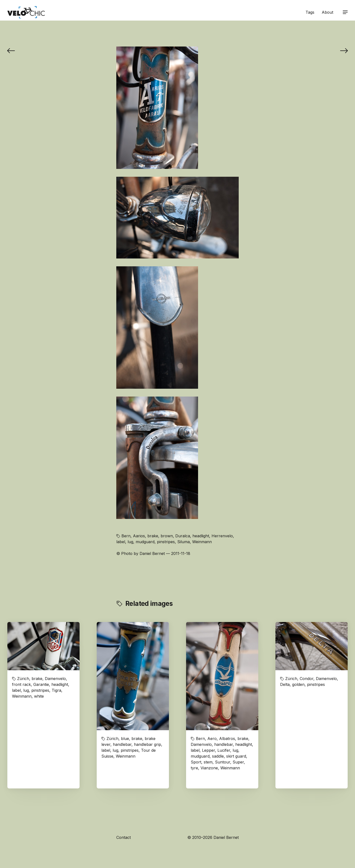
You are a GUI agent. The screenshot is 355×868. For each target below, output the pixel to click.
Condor (307, 679)
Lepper (208, 750)
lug (130, 542)
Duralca (183, 536)
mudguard (145, 542)
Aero (212, 739)
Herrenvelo (222, 536)
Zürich (23, 679)
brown (167, 536)
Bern (126, 536)
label (121, 542)
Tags (310, 12)
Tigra (56, 690)
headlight (201, 536)
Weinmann (202, 542)
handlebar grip (148, 744)
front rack (21, 684)
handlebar (122, 744)
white (39, 696)
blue (125, 739)
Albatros (227, 739)
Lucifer (224, 750)
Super (238, 762)
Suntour (223, 762)
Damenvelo (55, 679)
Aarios (139, 536)
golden (298, 684)
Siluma (183, 542)
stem (208, 762)
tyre (194, 768)
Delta (285, 684)
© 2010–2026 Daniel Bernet (213, 837)
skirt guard (236, 756)
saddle (218, 756)
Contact (124, 837)
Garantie (41, 684)
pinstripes (166, 542)
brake (153, 536)
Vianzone (209, 768)
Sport (196, 762)
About (327, 12)
